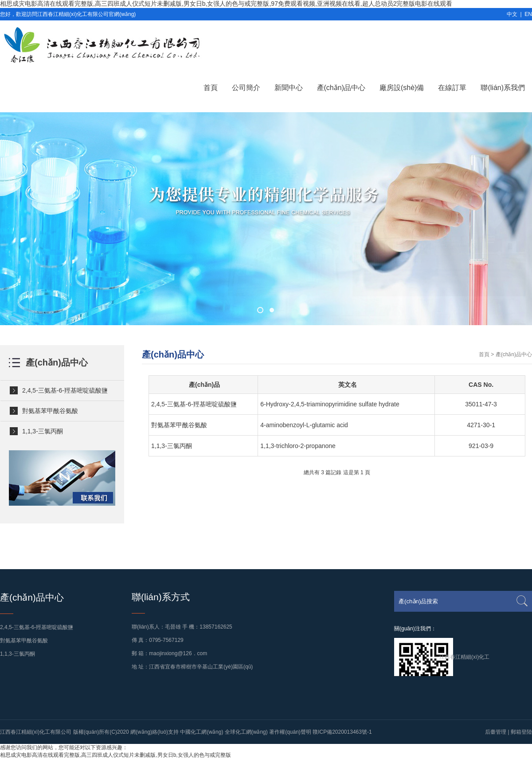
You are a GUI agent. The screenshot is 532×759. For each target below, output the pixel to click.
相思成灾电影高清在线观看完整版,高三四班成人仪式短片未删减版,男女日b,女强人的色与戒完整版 (115, 755)
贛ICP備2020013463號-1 (342, 732)
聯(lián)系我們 (503, 88)
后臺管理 (496, 732)
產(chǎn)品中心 (341, 88)
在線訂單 (452, 88)
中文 (512, 14)
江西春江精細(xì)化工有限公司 (36, 732)
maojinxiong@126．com (178, 653)
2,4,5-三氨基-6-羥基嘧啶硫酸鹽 (65, 390)
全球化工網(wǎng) (246, 732)
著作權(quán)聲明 (290, 732)
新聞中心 (289, 88)
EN (528, 14)
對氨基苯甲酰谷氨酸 (50, 411)
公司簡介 (246, 88)
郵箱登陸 (521, 732)
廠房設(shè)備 (402, 88)
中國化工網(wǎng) (201, 732)
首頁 (211, 88)
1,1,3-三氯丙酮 (43, 431)
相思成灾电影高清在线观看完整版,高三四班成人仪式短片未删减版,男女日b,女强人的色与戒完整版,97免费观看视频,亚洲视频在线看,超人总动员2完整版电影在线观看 (226, 4)
